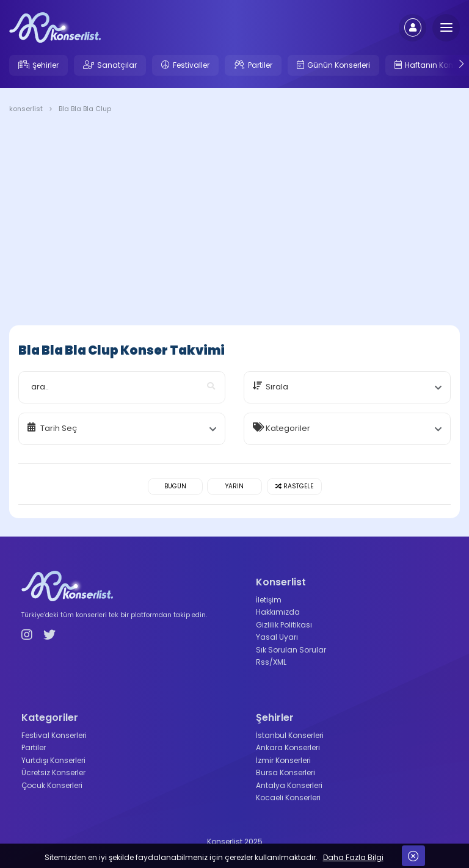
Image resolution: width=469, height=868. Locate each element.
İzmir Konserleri (283, 760)
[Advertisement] (234, 222)
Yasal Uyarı (277, 637)
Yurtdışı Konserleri (53, 760)
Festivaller (191, 65)
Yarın (234, 486)
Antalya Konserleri (289, 785)
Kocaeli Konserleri (288, 797)
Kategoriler (288, 428)
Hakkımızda (278, 612)
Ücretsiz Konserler (53, 772)
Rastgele (294, 486)
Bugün (175, 486)
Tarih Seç (59, 428)
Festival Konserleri (54, 735)
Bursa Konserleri (285, 772)
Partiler (260, 65)
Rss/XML (271, 662)
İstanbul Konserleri (290, 735)
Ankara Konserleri (288, 747)
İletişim (269, 600)
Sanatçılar (117, 65)
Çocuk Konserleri (52, 785)
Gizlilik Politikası (284, 625)
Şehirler (45, 65)
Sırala (277, 387)
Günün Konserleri (339, 65)
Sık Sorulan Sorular (291, 650)
